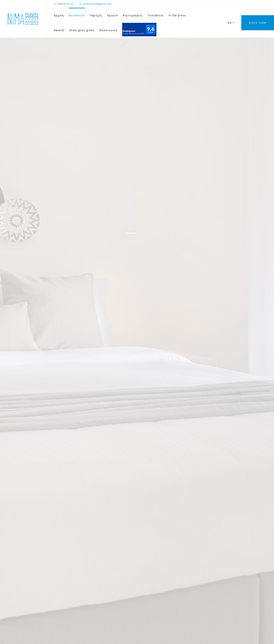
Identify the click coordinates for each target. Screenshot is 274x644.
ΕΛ (231, 23)
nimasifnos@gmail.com (97, 4)
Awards (59, 30)
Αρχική (59, 15)
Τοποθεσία (155, 15)
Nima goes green (82, 30)
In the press (177, 15)
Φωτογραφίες (133, 15)
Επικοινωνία (108, 30)
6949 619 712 (65, 4)
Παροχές (96, 15)
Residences (77, 15)
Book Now (258, 23)
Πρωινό (112, 15)
